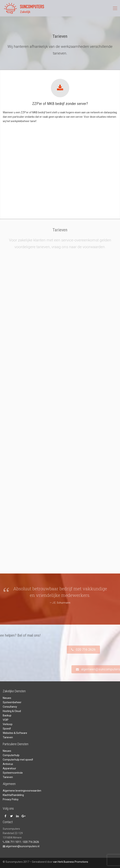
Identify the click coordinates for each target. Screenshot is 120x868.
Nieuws (7, 698)
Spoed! (7, 729)
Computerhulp (11, 755)
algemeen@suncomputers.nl (22, 846)
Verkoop (8, 724)
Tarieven (8, 737)
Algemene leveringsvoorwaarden (22, 791)
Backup (7, 715)
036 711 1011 (13, 842)
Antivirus (8, 764)
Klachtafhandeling (13, 795)
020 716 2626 (31, 842)
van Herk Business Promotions (71, 862)
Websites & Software (15, 733)
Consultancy (10, 707)
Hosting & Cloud (12, 711)
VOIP (6, 720)
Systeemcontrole (13, 773)
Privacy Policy (11, 799)
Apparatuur (9, 768)
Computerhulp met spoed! (18, 760)
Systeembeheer (12, 702)
